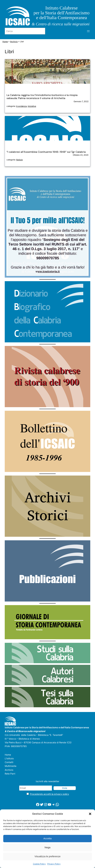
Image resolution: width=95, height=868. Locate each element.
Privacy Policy (54, 864)
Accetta (47, 838)
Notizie (19, 160)
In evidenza (21, 106)
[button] (90, 814)
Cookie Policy (39, 864)
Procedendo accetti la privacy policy (49, 794)
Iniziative (32, 106)
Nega (47, 847)
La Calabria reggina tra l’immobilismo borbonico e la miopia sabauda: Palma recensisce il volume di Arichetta (42, 97)
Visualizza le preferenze (48, 856)
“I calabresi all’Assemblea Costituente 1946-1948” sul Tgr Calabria (46, 152)
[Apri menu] (88, 31)
